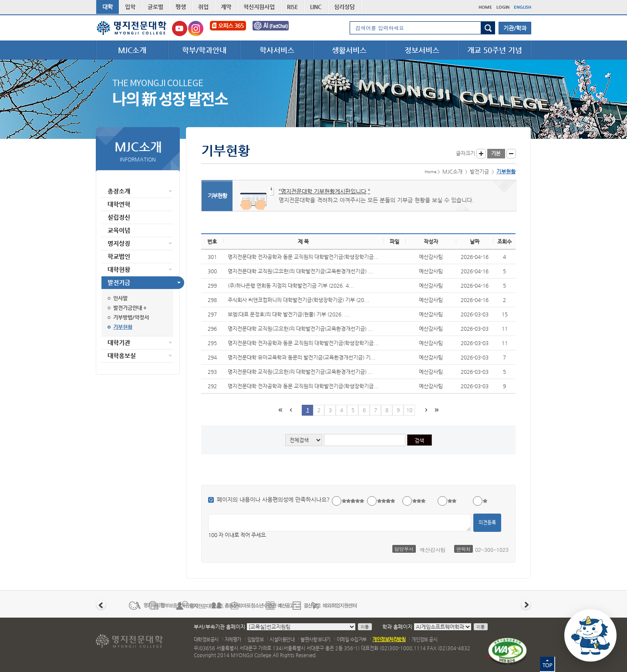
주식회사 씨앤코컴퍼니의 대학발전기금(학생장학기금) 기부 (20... (298, 300)
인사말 (120, 298)
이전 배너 (101, 605)
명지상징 (119, 243)
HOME (485, 7)
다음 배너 (526, 605)
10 (409, 410)
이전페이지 (290, 410)
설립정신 (119, 217)
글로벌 (155, 7)
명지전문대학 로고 (132, 28)
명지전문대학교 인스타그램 (196, 29)
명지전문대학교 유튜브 (180, 29)
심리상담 (344, 7)
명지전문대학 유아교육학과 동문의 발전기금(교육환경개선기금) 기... (302, 357)
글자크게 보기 (481, 154)
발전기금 (119, 282)
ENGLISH (522, 7)
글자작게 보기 (511, 154)
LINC (316, 7)
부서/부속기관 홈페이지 (219, 627)
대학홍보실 (122, 356)
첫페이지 (280, 410)
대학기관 (119, 343)
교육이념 (119, 230)
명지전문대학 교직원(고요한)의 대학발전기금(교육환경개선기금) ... (300, 271)
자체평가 (233, 640)
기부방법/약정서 (131, 317)
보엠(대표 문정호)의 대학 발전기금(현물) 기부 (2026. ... (289, 314)
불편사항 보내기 (315, 640)
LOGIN (503, 7)
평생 (181, 7)
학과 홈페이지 (397, 627)
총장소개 (119, 191)
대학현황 (119, 269)
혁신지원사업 (259, 7)
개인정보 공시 (424, 640)
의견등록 (487, 522)
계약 (226, 7)
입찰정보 (256, 640)
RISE (292, 7)
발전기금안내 (128, 308)
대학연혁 (119, 204)
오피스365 (228, 29)
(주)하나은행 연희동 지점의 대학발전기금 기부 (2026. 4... (291, 286)
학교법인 (119, 256)
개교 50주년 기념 (495, 50)
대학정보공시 (206, 640)
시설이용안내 (282, 640)
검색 (488, 28)
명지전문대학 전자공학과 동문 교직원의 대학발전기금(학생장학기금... (303, 257)
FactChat (276, 29)
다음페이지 (425, 410)
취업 (203, 7)
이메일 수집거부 (352, 640)
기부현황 (123, 327)
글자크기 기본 (496, 154)
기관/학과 (515, 28)
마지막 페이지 (436, 410)
